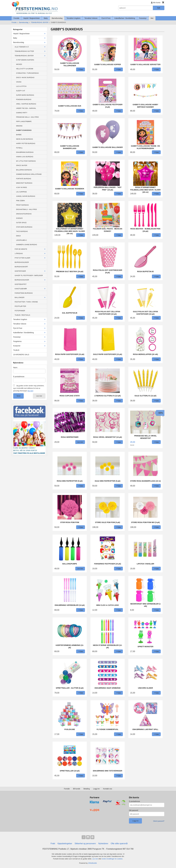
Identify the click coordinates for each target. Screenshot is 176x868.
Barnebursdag (57, 18)
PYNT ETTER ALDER (22, 258)
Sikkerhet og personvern (85, 844)
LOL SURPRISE (21, 192)
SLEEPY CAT (21, 91)
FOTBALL (19, 148)
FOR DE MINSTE (21, 249)
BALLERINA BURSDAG (24, 170)
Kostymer (17, 346)
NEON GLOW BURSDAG (25, 139)
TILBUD (16, 350)
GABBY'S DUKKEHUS (24, 130)
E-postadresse (134, 801)
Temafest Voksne (91, 18)
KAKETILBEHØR (21, 289)
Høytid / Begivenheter (32, 18)
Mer (152, 18)
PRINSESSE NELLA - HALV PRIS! (27, 117)
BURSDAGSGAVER (22, 280)
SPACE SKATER (22, 165)
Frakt (53, 844)
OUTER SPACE (21, 223)
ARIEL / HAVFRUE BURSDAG (26, 104)
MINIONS (19, 126)
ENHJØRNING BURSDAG (25, 152)
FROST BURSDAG (22, 205)
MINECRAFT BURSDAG (24, 183)
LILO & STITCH (21, 86)
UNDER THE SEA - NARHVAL (26, 108)
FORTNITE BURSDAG (24, 179)
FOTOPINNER (20, 311)
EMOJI (18, 236)
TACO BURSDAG (22, 231)
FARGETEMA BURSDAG (24, 293)
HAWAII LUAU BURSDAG (25, 157)
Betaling (87, 789)
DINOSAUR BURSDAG (24, 214)
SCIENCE (19, 218)
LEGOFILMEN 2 (21, 240)
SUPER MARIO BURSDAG (25, 95)
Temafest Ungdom (73, 18)
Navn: (15, 367)
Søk (159, 8)
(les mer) (30, 391)
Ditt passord (134, 810)
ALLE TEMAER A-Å (22, 47)
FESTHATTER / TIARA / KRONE (26, 302)
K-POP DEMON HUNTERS (25, 60)
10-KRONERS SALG (21, 355)
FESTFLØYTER (20, 306)
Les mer (39, 396)
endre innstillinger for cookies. (112, 859)
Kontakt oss (108, 789)
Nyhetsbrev (103, 844)
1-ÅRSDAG (19, 253)
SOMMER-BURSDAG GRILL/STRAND (29, 174)
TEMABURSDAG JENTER (24, 56)
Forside (16, 18)
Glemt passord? (159, 821)
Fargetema (17, 341)
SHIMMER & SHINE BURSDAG (27, 245)
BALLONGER (19, 297)
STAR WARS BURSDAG (24, 227)
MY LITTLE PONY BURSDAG (26, 161)
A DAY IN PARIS (22, 187)
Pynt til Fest (106, 18)
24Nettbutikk (92, 863)
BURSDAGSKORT (21, 267)
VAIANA (19, 82)
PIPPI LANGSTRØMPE (24, 122)
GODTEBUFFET (21, 284)
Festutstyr (143, 18)
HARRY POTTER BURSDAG (26, 144)
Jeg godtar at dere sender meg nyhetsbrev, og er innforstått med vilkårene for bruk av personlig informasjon (29, 388)
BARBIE (19, 135)
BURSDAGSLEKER (22, 262)
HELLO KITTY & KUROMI (25, 69)
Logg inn (96, 789)
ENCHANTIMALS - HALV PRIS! (27, 209)
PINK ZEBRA (20, 201)
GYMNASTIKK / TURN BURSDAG (27, 73)
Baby (46, 18)
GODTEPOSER (20, 271)
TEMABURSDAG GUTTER (24, 51)
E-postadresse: (19, 377)
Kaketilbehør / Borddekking (125, 18)
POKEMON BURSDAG (24, 100)
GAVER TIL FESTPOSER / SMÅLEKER (29, 275)
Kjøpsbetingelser (65, 844)
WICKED (19, 64)
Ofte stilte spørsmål (119, 844)
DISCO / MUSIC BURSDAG (25, 78)
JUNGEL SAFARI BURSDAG (26, 196)
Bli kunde (77, 789)
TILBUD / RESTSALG (22, 315)
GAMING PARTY (22, 113)
